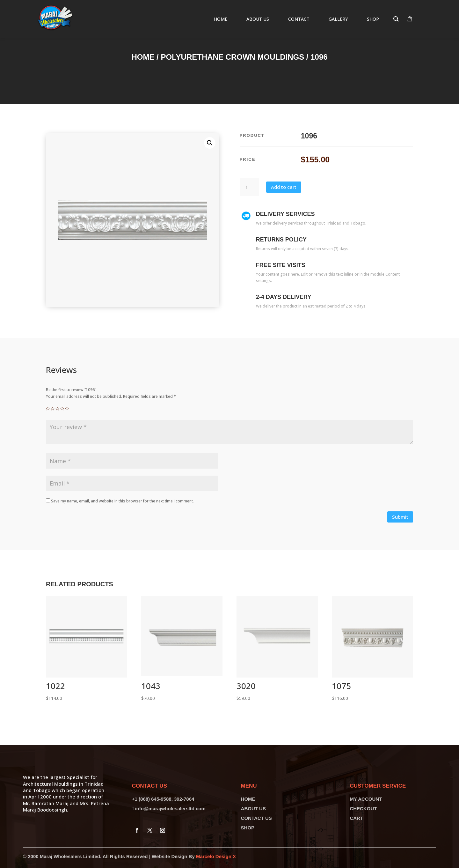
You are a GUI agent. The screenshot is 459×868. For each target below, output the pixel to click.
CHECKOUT (363, 809)
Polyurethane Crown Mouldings (232, 57)
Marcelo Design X (216, 856)
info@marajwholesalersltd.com (170, 809)
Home (143, 57)
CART (356, 818)
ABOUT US (253, 809)
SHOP (248, 828)
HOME (248, 799)
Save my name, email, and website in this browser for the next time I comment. (122, 501)
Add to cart (284, 187)
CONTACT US (256, 818)
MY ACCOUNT (366, 799)
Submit (400, 517)
